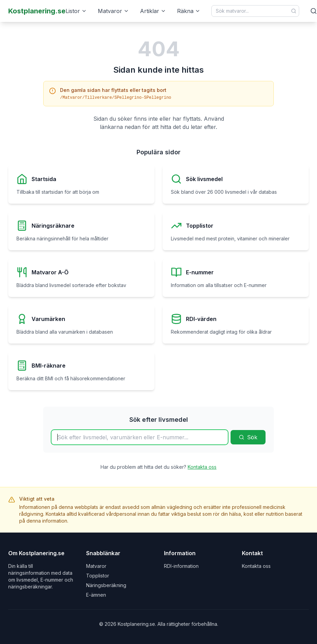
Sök (248, 437)
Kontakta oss (202, 467)
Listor (76, 11)
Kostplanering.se (37, 11)
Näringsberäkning (106, 585)
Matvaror (113, 11)
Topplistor (98, 576)
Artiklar (153, 11)
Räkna (189, 11)
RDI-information (181, 566)
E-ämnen (96, 595)
